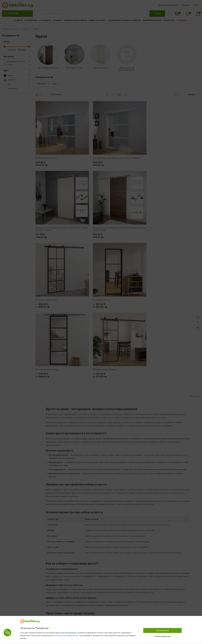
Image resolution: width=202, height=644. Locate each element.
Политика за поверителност (67, 636)
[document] (101, 629)
